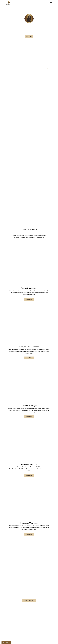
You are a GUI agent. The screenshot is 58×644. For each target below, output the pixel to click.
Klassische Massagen (29, 433)
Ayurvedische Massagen (29, 311)
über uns (49, 69)
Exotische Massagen (29, 352)
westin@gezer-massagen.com (29, 558)
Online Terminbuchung (29, 511)
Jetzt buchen (29, 37)
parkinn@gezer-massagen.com (29, 501)
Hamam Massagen (29, 393)
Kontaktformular (29, 499)
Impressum (24, 637)
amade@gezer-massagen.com (29, 618)
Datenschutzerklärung (32, 637)
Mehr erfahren (29, 281)
